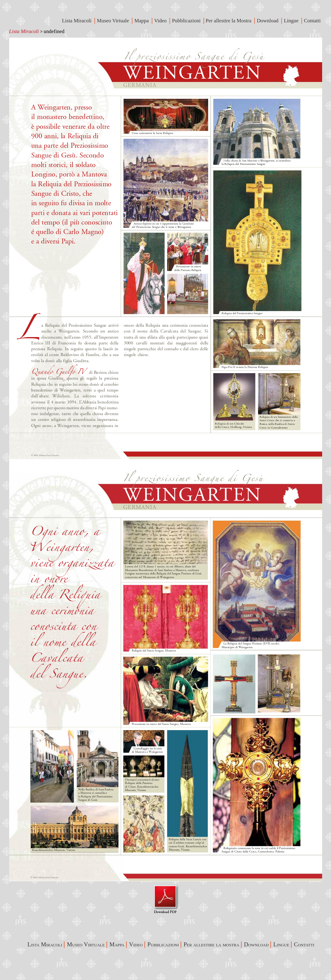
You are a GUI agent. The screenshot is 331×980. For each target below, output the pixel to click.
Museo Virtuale (114, 21)
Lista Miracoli (24, 31)
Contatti (313, 21)
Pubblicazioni (187, 21)
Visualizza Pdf (165, 899)
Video (161, 21)
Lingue (292, 21)
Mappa (142, 21)
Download (268, 21)
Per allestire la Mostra (229, 21)
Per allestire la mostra (211, 944)
